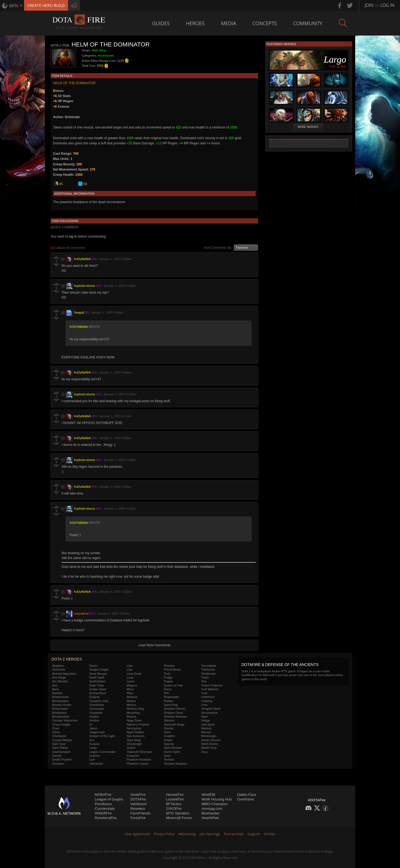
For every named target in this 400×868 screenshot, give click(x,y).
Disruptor (58, 764)
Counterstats (105, 809)
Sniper (168, 740)
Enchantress (98, 693)
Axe (55, 685)
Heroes (195, 23)
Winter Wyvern (211, 740)
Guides (161, 23)
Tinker (205, 677)
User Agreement (137, 834)
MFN (14, 6)
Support (254, 834)
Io (91, 724)
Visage (206, 720)
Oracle (131, 748)
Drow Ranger (98, 674)
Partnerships (234, 834)
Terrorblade (209, 666)
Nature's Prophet (138, 724)
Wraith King (209, 748)
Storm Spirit (172, 752)
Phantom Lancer (138, 764)
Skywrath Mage (174, 724)
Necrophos (134, 728)
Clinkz (56, 732)
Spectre (169, 744)
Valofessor (139, 804)
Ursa (204, 705)
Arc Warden (60, 681)
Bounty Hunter (62, 705)
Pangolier (133, 756)
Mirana (131, 705)
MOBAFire (103, 795)
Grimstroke (97, 705)
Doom (93, 666)
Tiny (204, 681)
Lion (129, 670)
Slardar (169, 728)
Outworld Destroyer (139, 752)
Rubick (169, 701)
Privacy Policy (164, 834)
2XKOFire (174, 809)
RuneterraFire (106, 818)
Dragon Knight (99, 670)
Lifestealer (96, 764)
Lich (92, 759)
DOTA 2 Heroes (67, 659)
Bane (56, 689)
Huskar (94, 717)
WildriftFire (103, 813)
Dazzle (57, 756)
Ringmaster (172, 697)
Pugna (168, 681)
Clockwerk (59, 736)
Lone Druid (134, 674)
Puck (167, 674)
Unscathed (81, 614)
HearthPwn (210, 818)
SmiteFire (138, 795)
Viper (205, 717)
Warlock (206, 728)
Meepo (131, 701)
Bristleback (60, 713)
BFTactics (173, 804)
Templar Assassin (176, 764)
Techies (169, 759)
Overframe (245, 799)
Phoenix (169, 666)
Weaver (206, 732)
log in (73, 236)
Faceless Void (99, 701)
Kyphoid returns (85, 286)
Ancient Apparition (64, 674)
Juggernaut (97, 732)
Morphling (133, 713)
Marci (130, 689)
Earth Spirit (97, 677)
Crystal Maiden (62, 740)
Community (308, 23)
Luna (130, 677)
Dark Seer (59, 744)
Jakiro (93, 728)
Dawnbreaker (61, 752)
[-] (63, 259)
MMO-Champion (215, 804)
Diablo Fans (247, 795)
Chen (56, 728)
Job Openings (210, 834)
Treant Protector (212, 685)
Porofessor (103, 804)
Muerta (131, 717)
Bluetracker (211, 813)
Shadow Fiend (173, 713)
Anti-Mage (59, 677)
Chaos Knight (61, 724)
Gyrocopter (97, 709)
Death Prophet (62, 759)
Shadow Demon (175, 709)
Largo (93, 748)
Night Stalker (135, 732)
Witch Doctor (210, 744)
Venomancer (210, 713)
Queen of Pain (173, 685)
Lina (129, 666)
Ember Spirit (98, 689)
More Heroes (308, 127)
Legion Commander (103, 752)
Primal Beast (172, 670)
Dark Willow (60, 748)
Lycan (130, 681)
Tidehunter (208, 670)
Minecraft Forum (179, 818)
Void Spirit (208, 724)
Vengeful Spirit (211, 709)
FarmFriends (140, 813)
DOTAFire (138, 799)
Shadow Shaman (175, 717)
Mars (130, 693)
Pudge (168, 677)
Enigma (94, 697)
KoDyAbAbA (82, 259)
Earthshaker (97, 681)
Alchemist (59, 670)
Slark (167, 732)
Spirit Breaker (173, 748)
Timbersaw (208, 674)
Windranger (209, 736)
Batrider (58, 693)
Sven (167, 756)
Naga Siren (134, 720)
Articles (270, 834)
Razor (168, 689)
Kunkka (94, 744)
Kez (92, 740)
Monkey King (135, 709)
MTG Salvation (178, 813)
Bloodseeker (61, 701)
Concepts (265, 23)
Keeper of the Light (102, 736)
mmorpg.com (212, 809)
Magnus (132, 685)
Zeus (204, 752)
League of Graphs (109, 799)
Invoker (94, 720)
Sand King (171, 705)
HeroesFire (175, 795)
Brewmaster (60, 709)
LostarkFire (175, 799)
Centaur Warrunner (65, 720)
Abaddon (58, 666)
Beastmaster (61, 697)
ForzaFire (138, 818)
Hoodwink (96, 713)
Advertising (187, 834)
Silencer (169, 720)
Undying (207, 701)
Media (229, 23)
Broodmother (61, 717)
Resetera (138, 809)
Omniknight (134, 744)
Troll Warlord (210, 689)
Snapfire (170, 736)
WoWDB (208, 795)
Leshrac (95, 756)
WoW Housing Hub (217, 799)
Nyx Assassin (135, 736)
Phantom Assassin (139, 759)
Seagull (79, 313)
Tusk (204, 693)
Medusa (132, 697)
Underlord (208, 697)
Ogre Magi (133, 740)
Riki (166, 693)
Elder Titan (97, 685)
